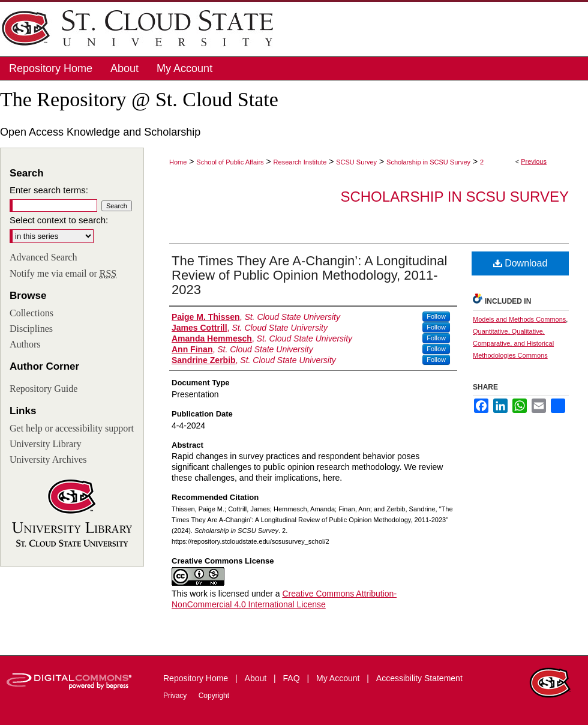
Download (520, 263)
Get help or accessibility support (72, 428)
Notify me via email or (63, 274)
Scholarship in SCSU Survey (428, 162)
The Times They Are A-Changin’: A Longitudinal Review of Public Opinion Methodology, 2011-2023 (309, 275)
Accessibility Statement (419, 678)
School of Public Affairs (230, 162)
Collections (31, 313)
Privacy (176, 696)
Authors (25, 344)
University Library (46, 444)
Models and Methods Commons (519, 319)
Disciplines (31, 329)
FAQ (293, 678)
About (257, 678)
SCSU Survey (356, 162)
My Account (339, 678)
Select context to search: (59, 220)
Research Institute (300, 162)
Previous (534, 161)
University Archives (48, 459)
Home (178, 162)
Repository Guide (43, 389)
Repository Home (197, 678)
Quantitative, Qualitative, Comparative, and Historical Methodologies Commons (513, 343)
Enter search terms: (49, 190)
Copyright (214, 696)
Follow (436, 316)
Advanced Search (43, 257)
